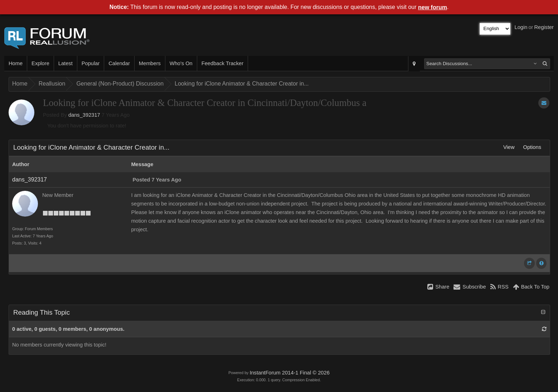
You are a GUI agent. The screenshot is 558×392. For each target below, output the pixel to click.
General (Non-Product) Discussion (120, 84)
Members (150, 63)
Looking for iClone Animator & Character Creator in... (242, 84)
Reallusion (52, 84)
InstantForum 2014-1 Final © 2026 (289, 373)
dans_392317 (84, 115)
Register (544, 27)
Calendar (119, 63)
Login (521, 27)
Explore (40, 63)
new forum (433, 7)
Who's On (181, 63)
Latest (65, 63)
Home (16, 63)
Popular (91, 63)
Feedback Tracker (222, 63)
